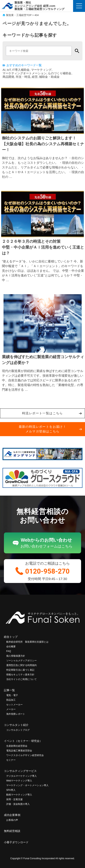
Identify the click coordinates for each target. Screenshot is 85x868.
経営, (35, 77)
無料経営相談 (12, 831)
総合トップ (11, 637)
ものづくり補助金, (60, 73)
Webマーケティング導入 (19, 781)
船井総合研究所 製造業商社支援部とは (27, 642)
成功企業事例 (12, 815)
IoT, (9, 70)
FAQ (9, 651)
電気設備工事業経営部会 (19, 751)
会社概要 (11, 647)
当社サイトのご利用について (21, 679)
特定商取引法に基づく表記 (20, 670)
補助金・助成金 (49, 77)
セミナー (11, 760)
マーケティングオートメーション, (25, 73)
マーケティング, (42, 70)
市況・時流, (23, 77)
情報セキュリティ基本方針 (20, 675)
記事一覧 (9, 690)
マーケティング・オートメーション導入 (27, 785)
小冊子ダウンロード (16, 842)
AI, (4, 70)
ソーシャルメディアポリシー (21, 661)
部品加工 (11, 700)
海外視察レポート (16, 714)
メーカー (11, 709)
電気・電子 (12, 695)
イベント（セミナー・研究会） (23, 741)
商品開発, (9, 77)
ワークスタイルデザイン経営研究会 (25, 755)
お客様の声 (12, 820)
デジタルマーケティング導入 (21, 776)
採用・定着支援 (14, 799)
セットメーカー (14, 705)
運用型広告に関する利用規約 (21, 665)
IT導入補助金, (21, 70)
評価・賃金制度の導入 (18, 804)
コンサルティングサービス (20, 771)
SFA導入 (11, 790)
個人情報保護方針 (16, 656)
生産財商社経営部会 (17, 746)
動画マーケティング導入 (19, 795)
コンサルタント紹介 (16, 725)
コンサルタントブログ (18, 730)
